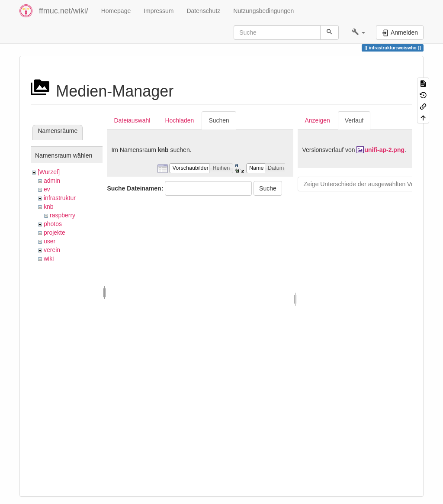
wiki (49, 258)
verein (52, 250)
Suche (268, 188)
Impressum (159, 11)
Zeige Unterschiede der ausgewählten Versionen (369, 184)
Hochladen (179, 120)
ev (47, 189)
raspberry (63, 215)
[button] (358, 32)
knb (49, 207)
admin (52, 181)
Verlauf (354, 120)
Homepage (116, 11)
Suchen (219, 120)
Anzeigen (317, 120)
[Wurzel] (49, 172)
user (50, 241)
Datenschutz (203, 11)
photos (53, 224)
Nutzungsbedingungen (263, 11)
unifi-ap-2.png (384, 150)
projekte (55, 233)
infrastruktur (60, 198)
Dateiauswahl (132, 120)
